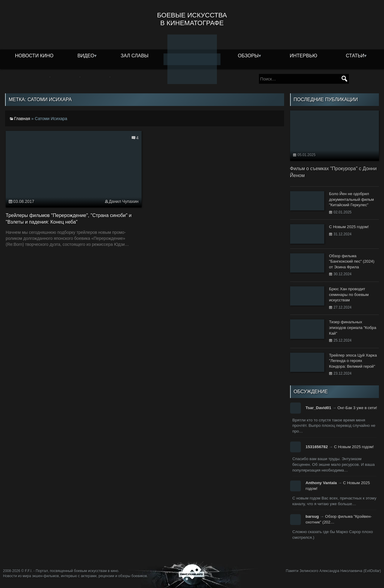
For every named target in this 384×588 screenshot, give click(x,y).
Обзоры (248, 56)
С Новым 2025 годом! (354, 447)
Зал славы (135, 56)
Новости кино (34, 56)
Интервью (304, 56)
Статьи (355, 56)
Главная (22, 119)
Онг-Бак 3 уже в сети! (357, 408)
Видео (86, 56)
